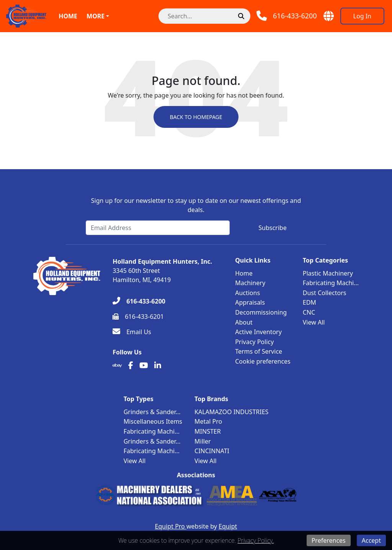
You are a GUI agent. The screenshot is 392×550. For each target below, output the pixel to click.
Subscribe (272, 228)
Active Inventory (258, 332)
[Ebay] (117, 366)
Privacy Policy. (256, 540)
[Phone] (287, 16)
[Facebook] (131, 366)
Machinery (250, 283)
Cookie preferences (263, 361)
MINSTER (208, 431)
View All (314, 322)
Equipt (228, 526)
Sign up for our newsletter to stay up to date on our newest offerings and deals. (196, 205)
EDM (310, 302)
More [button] (96, 16)
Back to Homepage (196, 117)
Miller (203, 441)
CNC (309, 312)
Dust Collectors (325, 293)
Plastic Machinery (328, 273)
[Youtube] (144, 366)
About (244, 322)
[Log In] (362, 16)
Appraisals (250, 302)
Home (68, 16)
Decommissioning (261, 312)
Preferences (329, 540)
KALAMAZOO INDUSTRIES (231, 412)
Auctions (247, 293)
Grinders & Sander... (152, 412)
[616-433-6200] (139, 301)
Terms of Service (259, 351)
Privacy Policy (254, 342)
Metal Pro (208, 421)
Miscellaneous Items (153, 421)
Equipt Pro (171, 526)
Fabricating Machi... (331, 283)
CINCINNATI (212, 451)
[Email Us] (132, 332)
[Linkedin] (158, 366)
